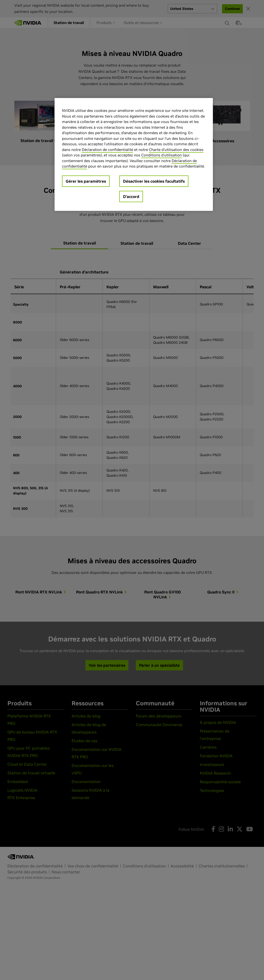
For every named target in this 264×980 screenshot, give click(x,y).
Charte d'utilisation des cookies (176, 150)
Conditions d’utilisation (162, 155)
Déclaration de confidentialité (107, 150)
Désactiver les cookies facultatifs (154, 181)
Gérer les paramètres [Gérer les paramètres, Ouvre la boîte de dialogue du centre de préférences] (86, 181)
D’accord (131, 196)
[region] (134, 154)
